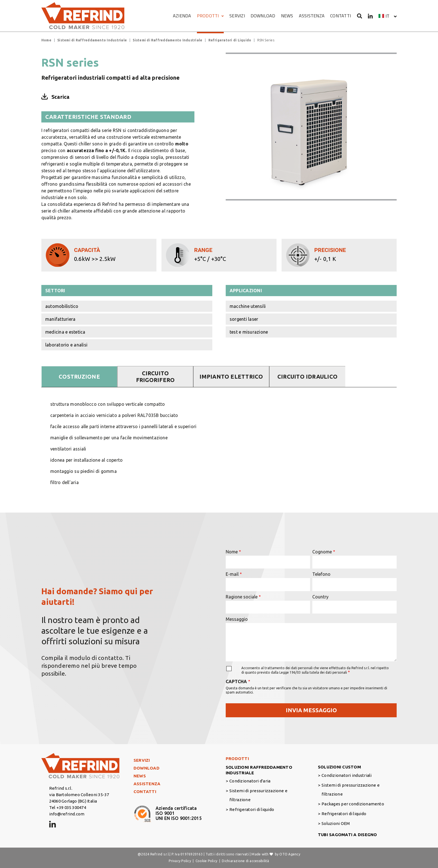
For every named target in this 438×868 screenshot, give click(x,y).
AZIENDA (182, 16)
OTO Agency (290, 854)
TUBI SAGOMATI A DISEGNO (347, 835)
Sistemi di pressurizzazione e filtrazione (258, 795)
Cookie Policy (206, 861)
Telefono (321, 574)
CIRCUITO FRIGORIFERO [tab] (155, 377)
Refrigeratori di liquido (252, 809)
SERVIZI (237, 16)
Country (320, 597)
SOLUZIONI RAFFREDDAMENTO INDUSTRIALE (259, 770)
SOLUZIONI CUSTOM (339, 767)
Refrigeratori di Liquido (230, 40)
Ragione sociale (242, 597)
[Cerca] (360, 16)
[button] (388, 16)
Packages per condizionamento (353, 804)
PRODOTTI (210, 16)
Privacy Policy (180, 861)
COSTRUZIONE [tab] (79, 377)
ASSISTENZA (312, 16)
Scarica (61, 97)
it (387, 16)
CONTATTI (341, 16)
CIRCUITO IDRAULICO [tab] (307, 377)
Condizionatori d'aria (250, 781)
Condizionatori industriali (347, 775)
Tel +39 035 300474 (68, 807)
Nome (232, 552)
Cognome (322, 552)
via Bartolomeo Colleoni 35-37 (79, 795)
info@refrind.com (67, 814)
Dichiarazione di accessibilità (245, 861)
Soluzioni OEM (336, 823)
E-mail (232, 574)
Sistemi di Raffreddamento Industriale (92, 40)
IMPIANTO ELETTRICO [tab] (231, 377)
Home (46, 40)
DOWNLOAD (263, 16)
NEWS (287, 16)
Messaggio (237, 619)
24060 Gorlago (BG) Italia (73, 801)
